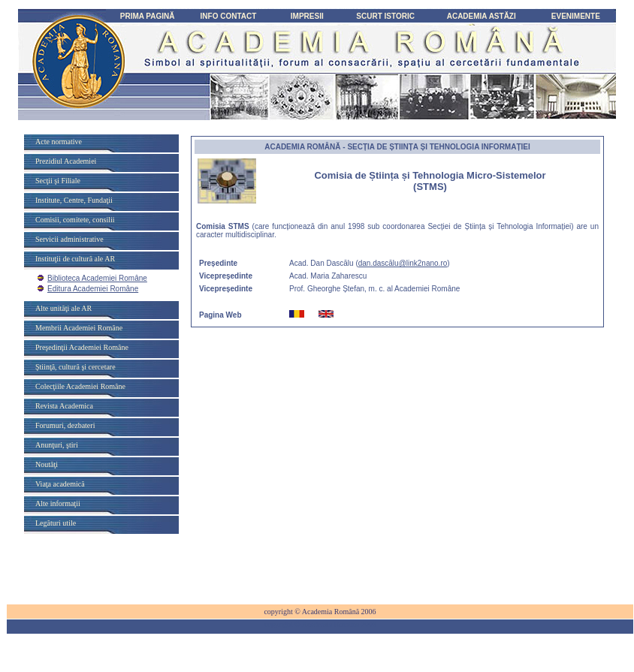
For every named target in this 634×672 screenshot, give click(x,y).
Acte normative (59, 142)
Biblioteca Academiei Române (97, 278)
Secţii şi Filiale (58, 181)
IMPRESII (307, 16)
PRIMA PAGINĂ (148, 16)
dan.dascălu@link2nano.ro (403, 263)
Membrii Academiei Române (79, 328)
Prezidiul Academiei (66, 161)
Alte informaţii (58, 503)
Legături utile (56, 523)
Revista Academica (64, 406)
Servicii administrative (69, 239)
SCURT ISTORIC (385, 16)
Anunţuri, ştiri (57, 445)
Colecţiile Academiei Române (80, 386)
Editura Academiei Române (93, 289)
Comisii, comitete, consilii (75, 220)
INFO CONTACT (229, 16)
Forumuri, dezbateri (65, 425)
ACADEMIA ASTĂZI (482, 16)
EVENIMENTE (576, 16)
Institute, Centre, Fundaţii (74, 200)
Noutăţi (47, 464)
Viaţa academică (60, 484)
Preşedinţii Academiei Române (82, 347)
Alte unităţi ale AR (63, 308)
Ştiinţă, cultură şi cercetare (75, 367)
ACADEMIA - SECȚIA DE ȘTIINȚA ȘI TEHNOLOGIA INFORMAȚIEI (397, 147)
